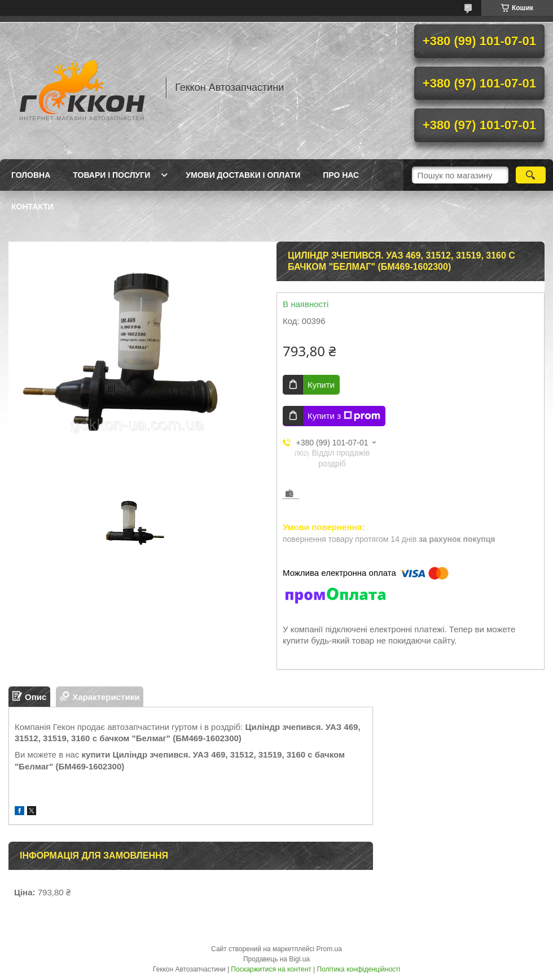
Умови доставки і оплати (243, 175)
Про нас (341, 175)
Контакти (32, 207)
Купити (321, 385)
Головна (31, 175)
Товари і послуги (111, 175)
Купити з (344, 416)
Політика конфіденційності (359, 969)
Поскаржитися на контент (271, 969)
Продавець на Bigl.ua (276, 959)
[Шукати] (531, 175)
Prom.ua (329, 949)
